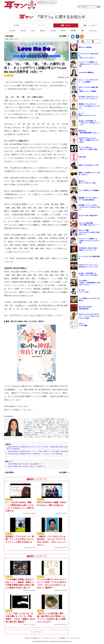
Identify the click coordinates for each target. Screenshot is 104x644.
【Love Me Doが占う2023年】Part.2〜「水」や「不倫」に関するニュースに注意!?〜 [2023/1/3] (37, 451)
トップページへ (36, 632)
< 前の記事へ (9, 36)
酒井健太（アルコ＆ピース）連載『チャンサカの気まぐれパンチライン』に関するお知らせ (20, 539)
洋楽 (82, 30)
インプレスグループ (74, 638)
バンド (33, 30)
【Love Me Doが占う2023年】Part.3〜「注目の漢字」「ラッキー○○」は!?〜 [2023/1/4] (35, 454)
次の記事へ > (64, 36)
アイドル (41, 25)
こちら (24, 406)
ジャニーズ (12, 30)
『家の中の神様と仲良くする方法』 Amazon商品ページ (25, 464)
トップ (16, 25)
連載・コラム (66, 25)
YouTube (73, 30)
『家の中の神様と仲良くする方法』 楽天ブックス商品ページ (26, 466)
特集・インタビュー (91, 25)
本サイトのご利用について (34, 638)
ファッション (93, 30)
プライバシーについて (50, 638)
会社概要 (62, 638)
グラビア (53, 30)
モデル (63, 30)
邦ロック (43, 30)
